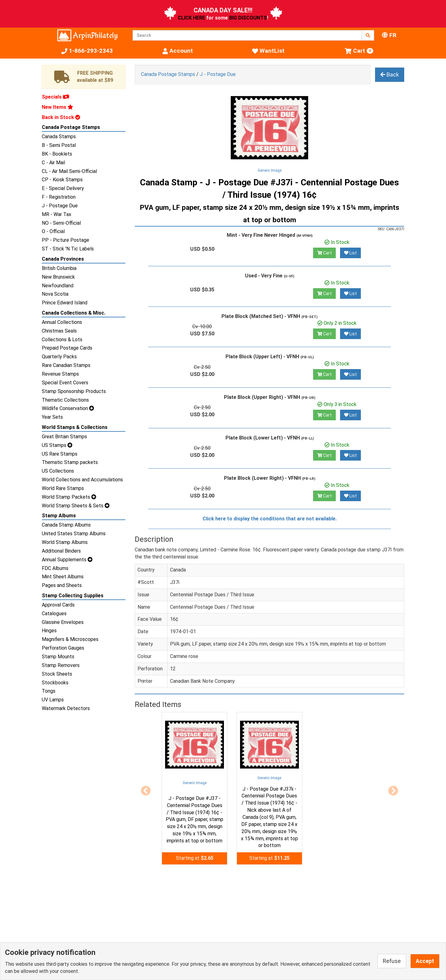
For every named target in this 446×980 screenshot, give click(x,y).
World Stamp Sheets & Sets (76, 506)
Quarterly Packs (59, 357)
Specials (55, 97)
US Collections (58, 471)
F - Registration (59, 197)
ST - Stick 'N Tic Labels (68, 249)
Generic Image (270, 170)
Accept (425, 961)
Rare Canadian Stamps (66, 365)
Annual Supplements (67, 560)
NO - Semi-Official (61, 223)
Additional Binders (61, 551)
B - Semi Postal (59, 145)
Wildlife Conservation (68, 408)
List (350, 253)
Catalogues (54, 614)
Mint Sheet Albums (63, 577)
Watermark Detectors (66, 708)
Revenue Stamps (60, 374)
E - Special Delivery (63, 188)
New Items (57, 107)
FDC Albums (55, 568)
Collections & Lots (62, 340)
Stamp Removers (61, 665)
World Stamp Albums (65, 542)
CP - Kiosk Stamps (62, 180)
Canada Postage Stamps (71, 127)
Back (390, 75)
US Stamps (57, 445)
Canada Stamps (59, 137)
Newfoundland (58, 286)
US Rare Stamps (60, 454)
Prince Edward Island (65, 303)
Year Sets (52, 417)
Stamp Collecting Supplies (73, 596)
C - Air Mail (53, 163)
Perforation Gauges (63, 648)
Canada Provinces (63, 259)
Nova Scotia (55, 294)
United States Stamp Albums (74, 534)
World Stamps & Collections (75, 427)
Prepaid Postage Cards (67, 348)
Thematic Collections (65, 400)
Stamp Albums (59, 516)
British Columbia (59, 268)
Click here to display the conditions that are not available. (270, 519)
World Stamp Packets (69, 497)
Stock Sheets (57, 674)
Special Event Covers (65, 383)
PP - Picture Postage (66, 240)
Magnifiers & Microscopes (70, 639)
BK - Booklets (57, 154)
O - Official (53, 231)
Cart (324, 253)
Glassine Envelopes (63, 622)
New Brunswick (58, 277)
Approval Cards (58, 605)
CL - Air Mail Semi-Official (69, 171)
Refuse (392, 961)
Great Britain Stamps (64, 437)
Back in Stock (61, 117)
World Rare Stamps (63, 488)
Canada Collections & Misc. (74, 313)
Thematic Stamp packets (70, 462)
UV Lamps (53, 700)
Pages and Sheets (62, 585)
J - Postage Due (60, 206)
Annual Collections (62, 322)
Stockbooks (55, 683)
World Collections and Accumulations (82, 480)
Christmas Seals (59, 331)
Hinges (49, 631)
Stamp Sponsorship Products (74, 391)
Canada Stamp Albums (66, 525)
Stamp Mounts (58, 657)
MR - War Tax (57, 214)
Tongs (49, 691)
